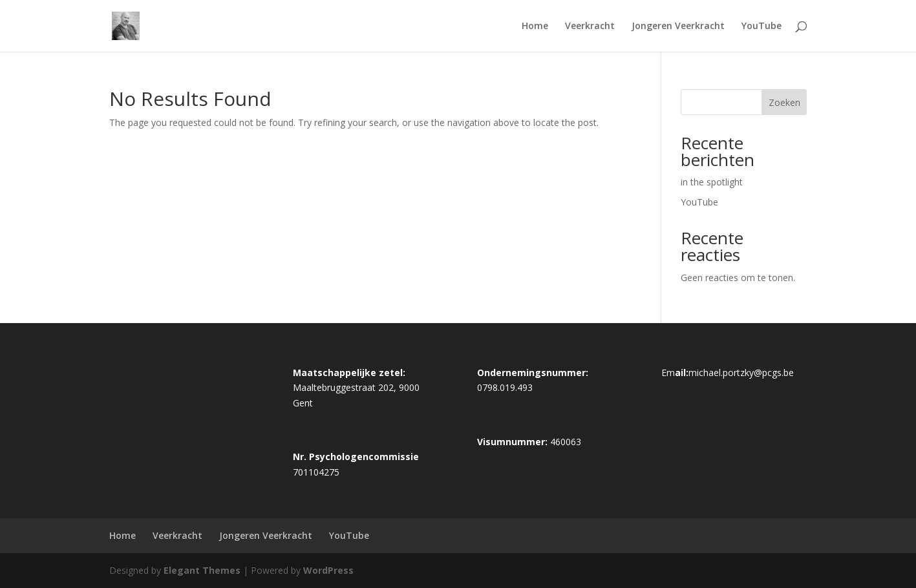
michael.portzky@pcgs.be (741, 373)
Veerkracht (590, 26)
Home (535, 26)
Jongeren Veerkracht (678, 26)
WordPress (328, 570)
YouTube (762, 26)
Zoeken (784, 102)
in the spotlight (712, 182)
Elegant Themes (202, 570)
